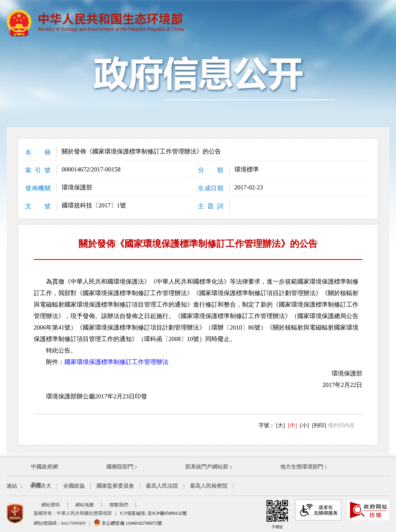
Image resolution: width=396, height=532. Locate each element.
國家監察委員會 (115, 486)
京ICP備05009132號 (167, 513)
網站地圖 (85, 505)
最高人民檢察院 (209, 486)
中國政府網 (44, 467)
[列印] (319, 425)
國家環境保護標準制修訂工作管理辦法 (116, 362)
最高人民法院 (162, 486)
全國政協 (74, 486)
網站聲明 (51, 505)
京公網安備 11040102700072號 (128, 523)
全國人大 (41, 486)
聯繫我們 (119, 505)
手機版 (277, 514)
